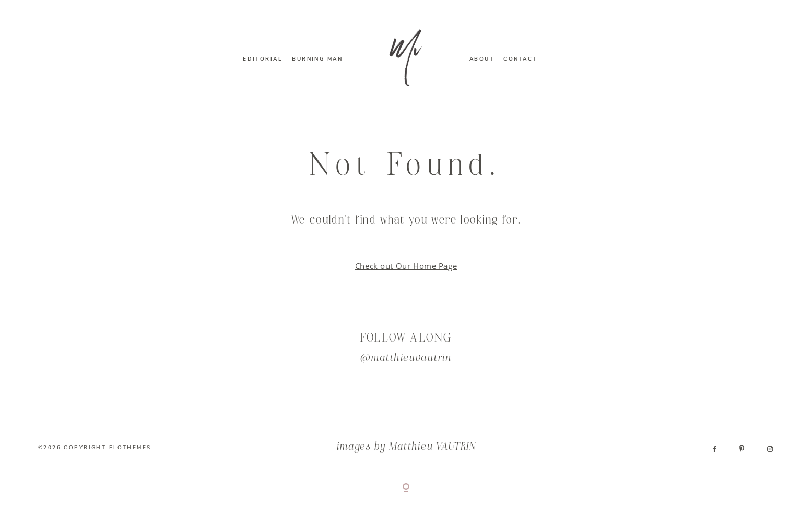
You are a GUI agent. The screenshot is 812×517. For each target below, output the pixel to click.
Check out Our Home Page (406, 266)
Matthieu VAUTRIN (433, 447)
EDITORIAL (263, 59)
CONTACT (520, 59)
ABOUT (482, 59)
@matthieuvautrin (406, 359)
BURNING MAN (317, 59)
